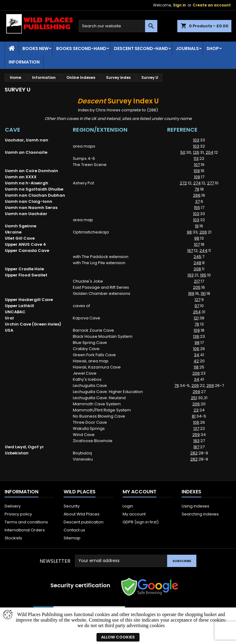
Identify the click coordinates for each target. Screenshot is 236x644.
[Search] (118, 26)
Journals (187, 48)
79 (197, 189)
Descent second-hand (141, 48)
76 (197, 324)
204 (209, 152)
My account (134, 514)
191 (203, 293)
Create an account (212, 5)
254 (197, 312)
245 (197, 257)
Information (24, 62)
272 (183, 183)
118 (196, 367)
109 (197, 171)
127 (197, 300)
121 (196, 318)
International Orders (25, 530)
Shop (213, 48)
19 (197, 226)
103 (196, 140)
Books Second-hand (81, 48)
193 (191, 275)
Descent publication (84, 522)
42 (196, 361)
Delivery (13, 506)
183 (196, 441)
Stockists (13, 538)
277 (210, 183)
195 (203, 275)
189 (191, 293)
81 (194, 416)
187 (196, 447)
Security (72, 506)
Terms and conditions (26, 522)
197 (190, 251)
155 (197, 208)
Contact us (74, 530)
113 (196, 158)
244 (203, 251)
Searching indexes (200, 514)
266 (197, 195)
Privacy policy (18, 514)
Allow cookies (118, 637)
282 (194, 453)
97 (197, 306)
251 (194, 398)
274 (197, 183)
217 (197, 281)
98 (189, 232)
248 (197, 263)
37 (197, 201)
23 (196, 410)
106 (196, 349)
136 (196, 336)
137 (196, 428)
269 (210, 386)
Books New (35, 48)
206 (203, 232)
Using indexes (195, 506)
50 (183, 152)
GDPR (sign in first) (141, 522)
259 (196, 435)
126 (196, 152)
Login (128, 506)
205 (197, 287)
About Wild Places (82, 514)
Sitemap (72, 538)
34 (197, 355)
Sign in (179, 5)
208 (197, 269)
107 (197, 165)
